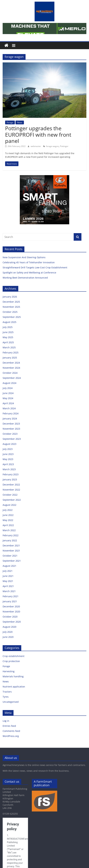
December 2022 (11, 485)
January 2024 (10, 419)
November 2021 (11, 551)
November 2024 (11, 368)
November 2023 (11, 429)
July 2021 (8, 571)
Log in (6, 721)
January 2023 (10, 479)
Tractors (7, 692)
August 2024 (9, 383)
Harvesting (9, 671)
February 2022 (11, 535)
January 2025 (10, 358)
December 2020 (11, 606)
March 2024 (9, 408)
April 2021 (8, 586)
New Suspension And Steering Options (24, 257)
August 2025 (9, 322)
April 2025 (8, 342)
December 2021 (11, 545)
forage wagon (52, 146)
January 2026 (10, 297)
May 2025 (8, 337)
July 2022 (8, 510)
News (20, 122)
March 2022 (9, 530)
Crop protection (11, 661)
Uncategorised (11, 702)
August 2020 (9, 627)
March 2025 (9, 347)
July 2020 (8, 632)
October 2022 (10, 495)
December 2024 (11, 363)
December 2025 (11, 302)
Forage (10, 122)
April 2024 (8, 403)
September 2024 (12, 378)
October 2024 (10, 373)
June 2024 (8, 393)
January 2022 (10, 540)
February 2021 (11, 596)
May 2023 (8, 459)
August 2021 (9, 566)
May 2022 (8, 520)
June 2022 (8, 515)
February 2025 (11, 352)
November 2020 (11, 612)
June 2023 (8, 454)
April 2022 (8, 525)
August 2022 (9, 505)
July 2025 (8, 327)
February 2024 (11, 413)
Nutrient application (14, 687)
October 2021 (10, 556)
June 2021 (8, 576)
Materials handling (13, 676)
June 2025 (8, 332)
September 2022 (12, 500)
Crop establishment (14, 656)
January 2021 (10, 601)
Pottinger (64, 146)
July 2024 (8, 388)
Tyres (6, 697)
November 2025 (11, 307)
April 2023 (8, 464)
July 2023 (8, 449)
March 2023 (9, 469)
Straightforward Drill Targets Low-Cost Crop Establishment (35, 267)
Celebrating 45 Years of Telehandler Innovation (29, 262)
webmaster (36, 146)
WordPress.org (11, 736)
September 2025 (12, 317)
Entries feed (9, 726)
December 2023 (11, 424)
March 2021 (9, 591)
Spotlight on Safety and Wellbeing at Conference (30, 273)
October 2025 (10, 312)
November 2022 (11, 490)
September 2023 (12, 439)
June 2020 (8, 637)
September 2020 (12, 622)
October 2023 (10, 434)
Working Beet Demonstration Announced (25, 278)
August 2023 (9, 444)
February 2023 (11, 474)
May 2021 (8, 581)
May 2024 (8, 398)
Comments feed (11, 731)
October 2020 (10, 617)
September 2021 (12, 561)
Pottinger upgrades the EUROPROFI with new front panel (38, 135)
